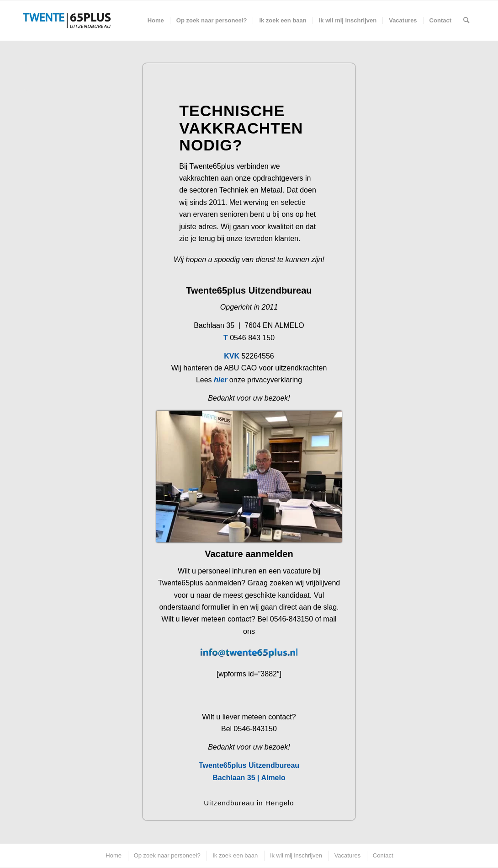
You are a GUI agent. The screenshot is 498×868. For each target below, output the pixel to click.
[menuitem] (156, 21)
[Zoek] (466, 21)
